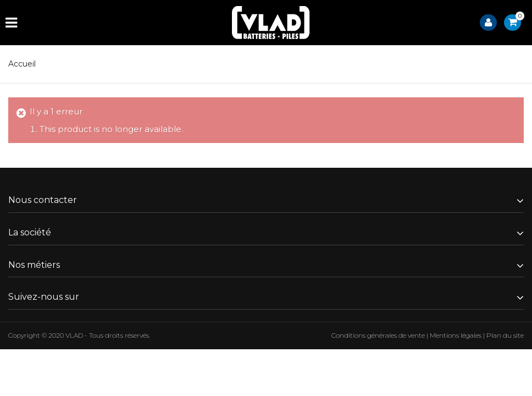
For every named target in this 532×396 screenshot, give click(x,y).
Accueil (22, 64)
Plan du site (505, 335)
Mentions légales (456, 335)
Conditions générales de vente (378, 335)
